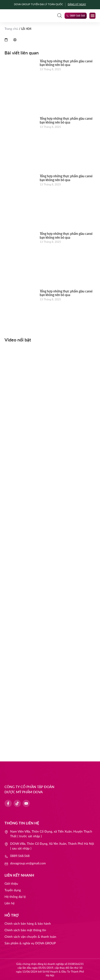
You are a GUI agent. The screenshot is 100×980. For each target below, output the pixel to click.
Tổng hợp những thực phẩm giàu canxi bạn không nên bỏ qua (66, 63)
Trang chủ (11, 29)
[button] (92, 16)
